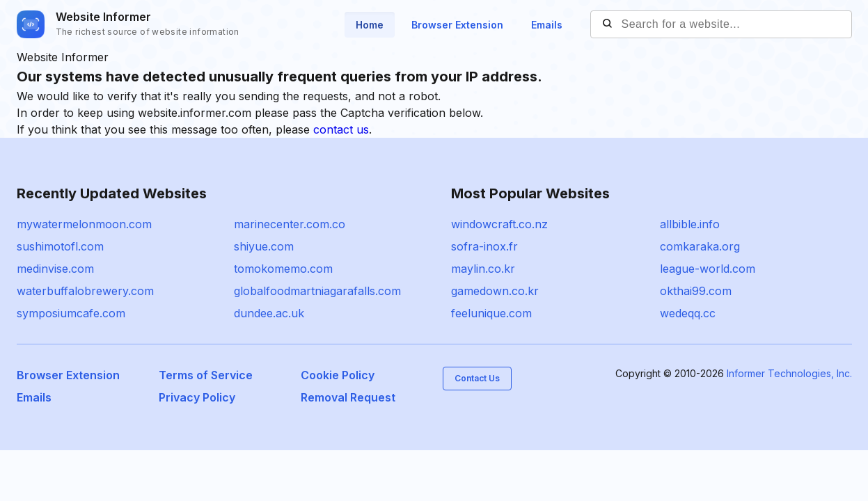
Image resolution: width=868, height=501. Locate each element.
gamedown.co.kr (495, 291)
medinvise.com (55, 269)
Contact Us (477, 378)
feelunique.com (491, 313)
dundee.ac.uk (269, 313)
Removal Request (348, 397)
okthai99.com (696, 291)
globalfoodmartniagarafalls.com (317, 291)
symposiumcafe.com (71, 313)
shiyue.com (264, 246)
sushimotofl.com (60, 246)
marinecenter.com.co (290, 224)
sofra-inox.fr (484, 246)
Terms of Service (206, 375)
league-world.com (708, 269)
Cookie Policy (338, 375)
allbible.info (690, 224)
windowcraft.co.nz (499, 224)
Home (370, 25)
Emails (547, 25)
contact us (341, 129)
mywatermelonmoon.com (84, 224)
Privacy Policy (197, 397)
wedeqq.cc (688, 313)
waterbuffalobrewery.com (85, 291)
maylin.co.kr (483, 269)
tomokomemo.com (283, 269)
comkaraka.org (700, 246)
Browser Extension (457, 25)
